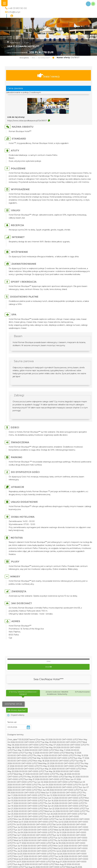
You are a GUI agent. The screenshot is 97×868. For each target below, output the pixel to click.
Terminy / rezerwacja (48, 75)
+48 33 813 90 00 (17, 8)
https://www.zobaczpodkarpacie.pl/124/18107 (27, 121)
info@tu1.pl (14, 12)
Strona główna (24, 58)
